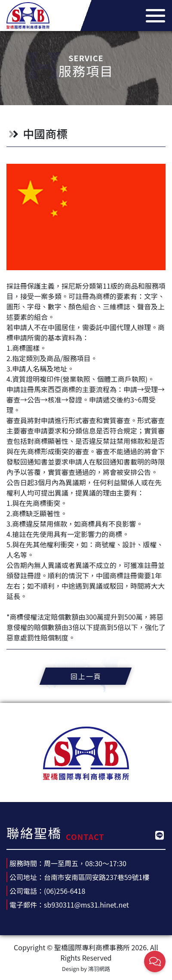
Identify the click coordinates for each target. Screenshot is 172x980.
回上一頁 (86, 676)
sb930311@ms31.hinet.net (86, 905)
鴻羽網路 (99, 969)
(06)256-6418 (64, 891)
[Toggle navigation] (153, 16)
